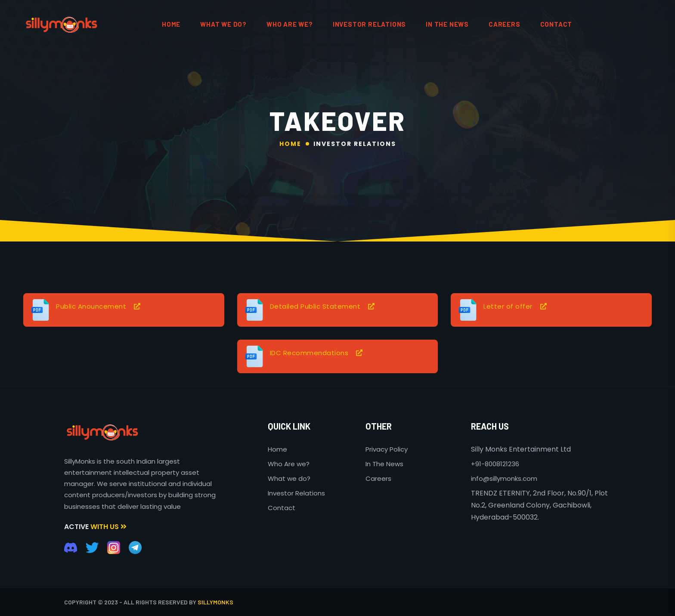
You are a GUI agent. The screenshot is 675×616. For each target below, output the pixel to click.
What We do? (223, 24)
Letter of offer (508, 306)
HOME (171, 24)
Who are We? (290, 24)
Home (290, 144)
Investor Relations (369, 24)
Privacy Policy (387, 449)
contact (556, 24)
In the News (447, 24)
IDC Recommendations (309, 353)
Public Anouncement (91, 306)
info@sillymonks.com (504, 478)
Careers (505, 24)
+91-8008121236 (495, 464)
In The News (384, 464)
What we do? (289, 478)
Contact (282, 508)
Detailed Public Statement (315, 306)
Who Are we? (289, 464)
